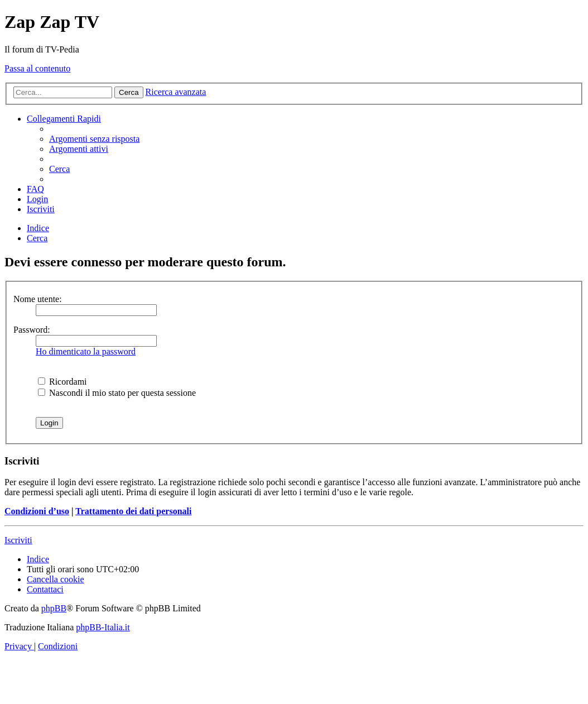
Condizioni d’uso (37, 511)
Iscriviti (18, 540)
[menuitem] (94, 139)
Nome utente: (38, 299)
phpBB (54, 608)
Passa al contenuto (37, 68)
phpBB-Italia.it (103, 627)
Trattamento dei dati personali (133, 511)
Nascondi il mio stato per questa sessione (117, 393)
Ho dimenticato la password (86, 351)
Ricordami (62, 382)
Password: (32, 330)
